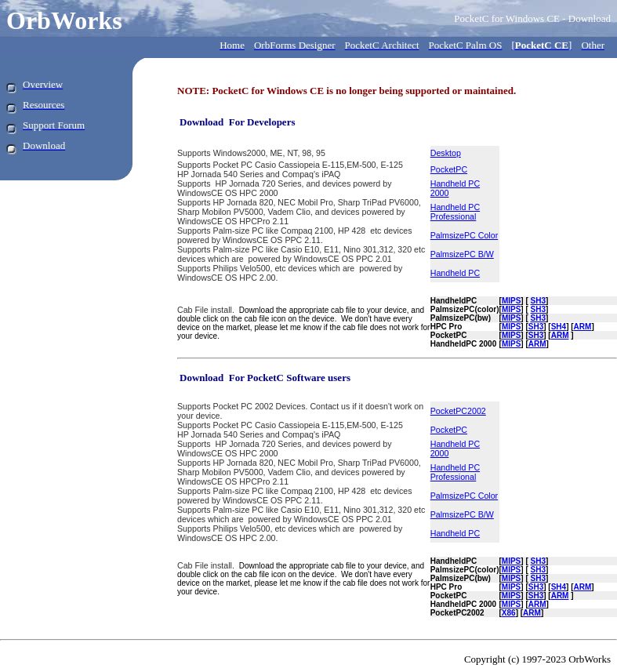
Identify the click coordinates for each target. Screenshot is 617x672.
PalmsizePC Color (464, 235)
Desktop (446, 153)
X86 (509, 613)
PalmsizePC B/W (462, 254)
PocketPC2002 (458, 411)
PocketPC (449, 169)
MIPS (511, 344)
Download (201, 122)
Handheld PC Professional (455, 212)
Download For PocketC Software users (265, 378)
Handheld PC (455, 273)
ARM (583, 327)
